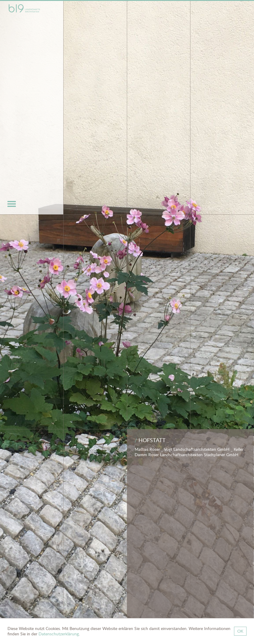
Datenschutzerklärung (59, 634)
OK (240, 631)
